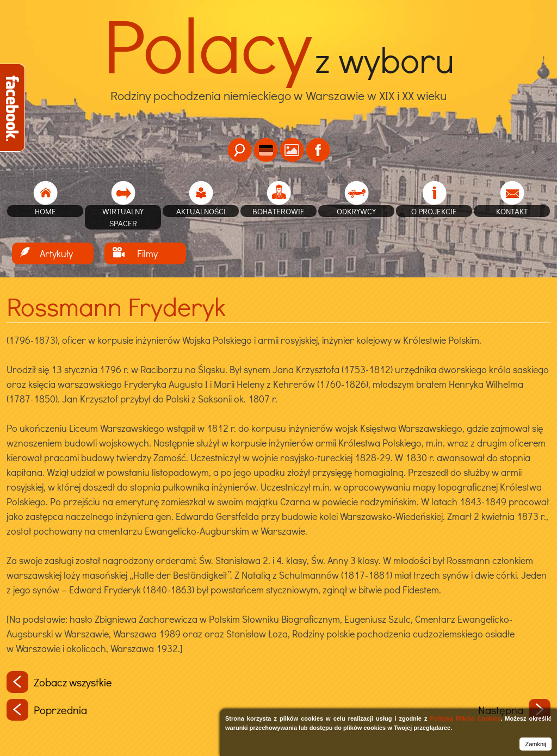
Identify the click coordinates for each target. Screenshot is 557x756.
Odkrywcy (356, 211)
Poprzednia (47, 710)
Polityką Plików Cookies (465, 718)
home (45, 211)
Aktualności (201, 211)
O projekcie (434, 211)
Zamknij (536, 744)
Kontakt (512, 211)
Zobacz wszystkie (59, 682)
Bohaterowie (278, 211)
